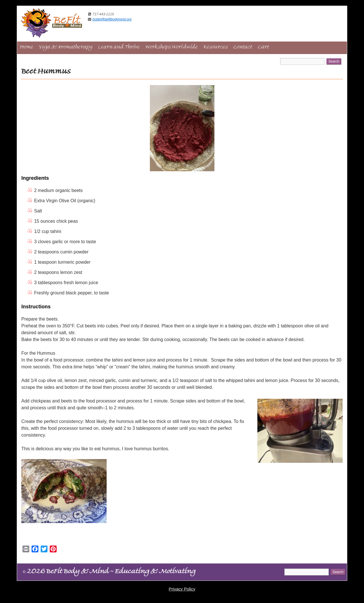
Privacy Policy (182, 589)
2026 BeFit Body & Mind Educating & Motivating (109, 572)
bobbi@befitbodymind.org (112, 19)
